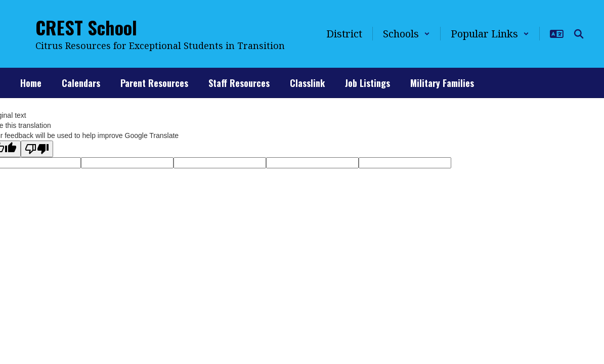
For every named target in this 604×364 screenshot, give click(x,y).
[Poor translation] (37, 149)
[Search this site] (579, 34)
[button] (406, 34)
